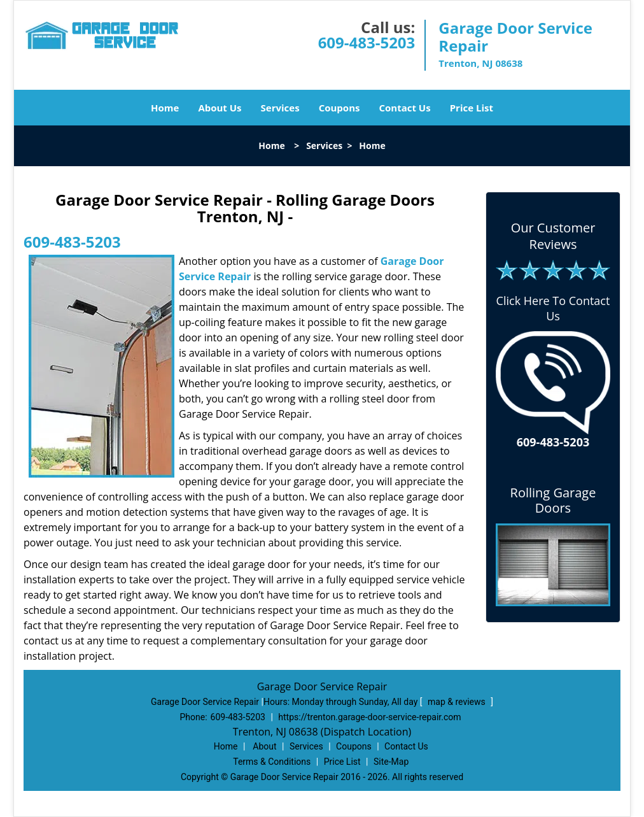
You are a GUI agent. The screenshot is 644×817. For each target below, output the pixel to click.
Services (280, 108)
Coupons (339, 108)
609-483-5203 (367, 42)
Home (165, 108)
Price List (472, 108)
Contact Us (404, 108)
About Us (220, 108)
